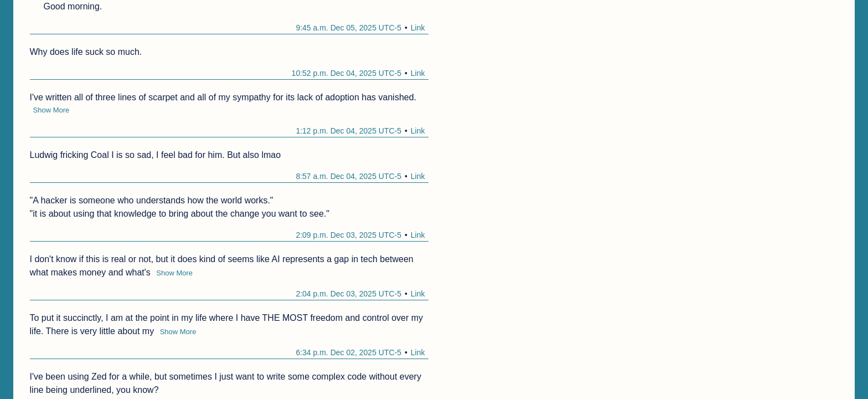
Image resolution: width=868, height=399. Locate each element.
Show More (51, 110)
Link (418, 28)
